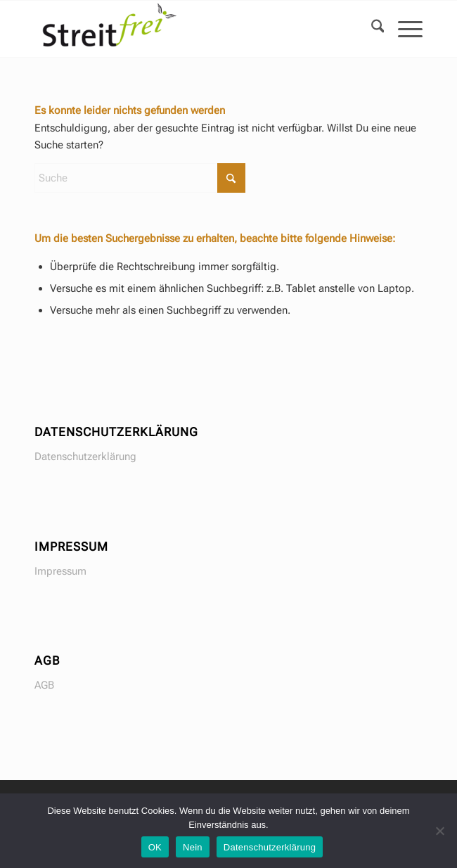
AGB (44, 685)
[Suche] (371, 29)
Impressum (60, 571)
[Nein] (439, 831)
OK (155, 847)
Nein (193, 847)
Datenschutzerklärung (85, 457)
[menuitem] (371, 29)
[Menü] (403, 29)
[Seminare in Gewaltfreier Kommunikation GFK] (190, 29)
